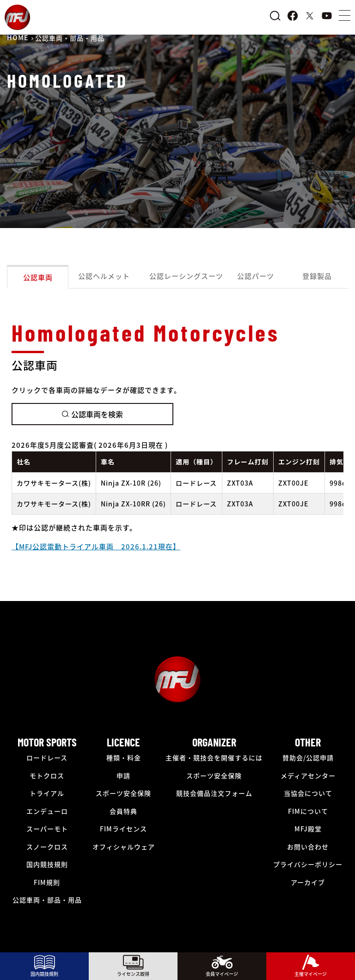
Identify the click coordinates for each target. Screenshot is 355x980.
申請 (123, 776)
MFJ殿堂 (308, 829)
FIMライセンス (123, 829)
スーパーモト (47, 829)
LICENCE (123, 742)
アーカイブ (308, 882)
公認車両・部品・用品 (47, 900)
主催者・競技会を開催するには (214, 758)
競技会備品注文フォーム (214, 793)
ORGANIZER (214, 742)
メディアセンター (308, 776)
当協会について (308, 793)
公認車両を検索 (92, 414)
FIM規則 (47, 882)
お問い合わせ (308, 847)
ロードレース (47, 758)
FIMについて (308, 811)
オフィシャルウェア (124, 847)
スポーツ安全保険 (123, 793)
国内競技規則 (47, 864)
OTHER (308, 742)
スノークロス (47, 847)
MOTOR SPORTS (47, 742)
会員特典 (123, 811)
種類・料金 (124, 758)
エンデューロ (47, 811)
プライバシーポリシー (308, 864)
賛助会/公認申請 (308, 758)
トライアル (47, 793)
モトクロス (47, 776)
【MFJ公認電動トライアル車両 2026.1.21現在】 (96, 546)
